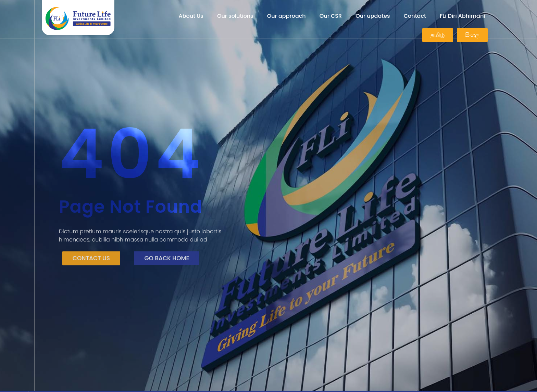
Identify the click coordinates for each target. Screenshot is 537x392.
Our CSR (331, 16)
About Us (191, 16)
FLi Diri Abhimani (463, 16)
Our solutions (235, 16)
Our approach (286, 16)
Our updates (373, 16)
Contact (415, 16)
